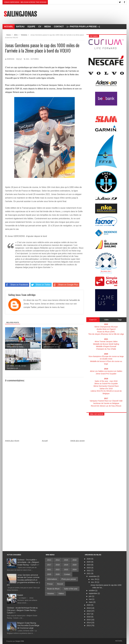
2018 (58, 565)
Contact (67, 574)
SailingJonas (20, 14)
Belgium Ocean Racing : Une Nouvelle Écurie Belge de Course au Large (28, 625)
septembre (93, 593)
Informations (52, 579)
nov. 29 (94, 579)
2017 (49, 565)
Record (60, 584)
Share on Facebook (17, 285)
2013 (49, 560)
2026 (58, 574)
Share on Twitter (40, 285)
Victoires (35, 59)
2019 (66, 565)
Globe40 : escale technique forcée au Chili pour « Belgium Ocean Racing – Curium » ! (22, 610)
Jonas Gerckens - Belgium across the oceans (25, 2)
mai (90, 599)
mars (91, 602)
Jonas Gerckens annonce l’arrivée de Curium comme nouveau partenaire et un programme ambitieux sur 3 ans (23, 580)
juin (90, 596)
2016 (75, 560)
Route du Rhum (53, 589)
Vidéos (61, 594)
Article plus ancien (78, 441)
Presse (50, 584)
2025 (49, 574)
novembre (93, 576)
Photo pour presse (69, 579)
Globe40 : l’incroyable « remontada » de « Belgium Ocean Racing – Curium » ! (28, 562)
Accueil (45, 441)
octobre (92, 590)
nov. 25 (94, 582)
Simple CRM (20, 641)
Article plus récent (12, 441)
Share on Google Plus (65, 285)
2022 (58, 570)
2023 (66, 570)
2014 (58, 560)
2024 (75, 570)
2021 (28, 59)
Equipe (20, 595)
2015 (66, 560)
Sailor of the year (71, 589)
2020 (75, 565)
